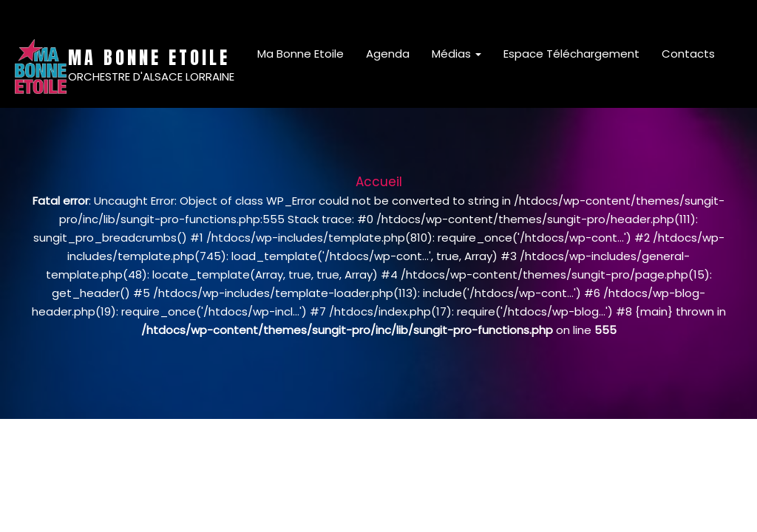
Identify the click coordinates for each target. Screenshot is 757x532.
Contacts (688, 54)
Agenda (388, 54)
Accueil (379, 182)
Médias (456, 54)
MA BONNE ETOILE (149, 58)
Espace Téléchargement (571, 54)
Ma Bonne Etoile (301, 54)
